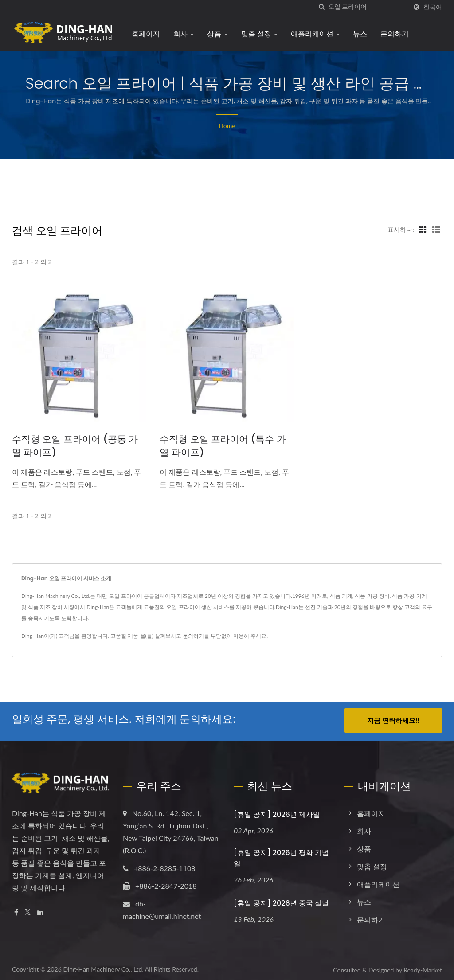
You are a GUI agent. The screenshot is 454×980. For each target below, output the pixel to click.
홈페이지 (146, 34)
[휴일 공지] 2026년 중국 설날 (281, 901)
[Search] (368, 7)
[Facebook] (16, 911)
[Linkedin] (40, 911)
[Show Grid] (423, 229)
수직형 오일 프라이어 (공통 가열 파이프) (75, 446)
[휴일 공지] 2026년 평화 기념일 (281, 856)
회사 (184, 34)
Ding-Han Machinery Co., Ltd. (103, 967)
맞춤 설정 (260, 34)
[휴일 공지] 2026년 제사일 (277, 813)
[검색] (321, 7)
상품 (217, 34)
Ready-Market (423, 968)
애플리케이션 (315, 34)
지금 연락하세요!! (393, 720)
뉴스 (360, 34)
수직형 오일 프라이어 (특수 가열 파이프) (223, 446)
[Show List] (436, 229)
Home (227, 126)
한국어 (433, 7)
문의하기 (395, 34)
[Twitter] (28, 911)
